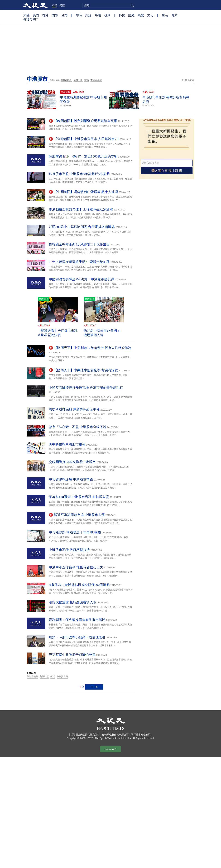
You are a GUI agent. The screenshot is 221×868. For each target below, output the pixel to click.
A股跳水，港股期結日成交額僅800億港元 (79, 585)
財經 (131, 15)
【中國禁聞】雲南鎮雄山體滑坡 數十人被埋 (86, 192)
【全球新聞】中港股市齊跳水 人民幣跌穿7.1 (86, 139)
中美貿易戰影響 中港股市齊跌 (71, 479)
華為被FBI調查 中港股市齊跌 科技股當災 (79, 497)
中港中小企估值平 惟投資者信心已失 (76, 567)
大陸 (26, 15)
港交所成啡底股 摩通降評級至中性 (74, 409)
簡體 (62, 5)
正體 (55, 5)
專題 (98, 15)
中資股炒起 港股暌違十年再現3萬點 (75, 532)
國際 (55, 15)
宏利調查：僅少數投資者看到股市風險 (77, 620)
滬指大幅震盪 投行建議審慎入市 (73, 602)
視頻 (107, 15)
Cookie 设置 (110, 749)
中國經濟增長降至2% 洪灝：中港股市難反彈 (81, 279)
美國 (36, 15)
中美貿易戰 (96, 80)
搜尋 (132, 5)
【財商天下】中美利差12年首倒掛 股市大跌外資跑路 (93, 348)
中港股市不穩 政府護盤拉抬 (69, 550)
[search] (109, 5)
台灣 (64, 15)
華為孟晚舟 (66, 80)
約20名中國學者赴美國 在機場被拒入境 (102, 333)
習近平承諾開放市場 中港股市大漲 (79, 515)
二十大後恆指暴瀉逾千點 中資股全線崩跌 (79, 262)
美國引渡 (78, 80)
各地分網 (31, 20)
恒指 (87, 80)
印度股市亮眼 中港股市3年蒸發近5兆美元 (79, 174)
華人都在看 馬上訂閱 (167, 171)
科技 (122, 15)
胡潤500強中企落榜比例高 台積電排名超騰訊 (82, 227)
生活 (165, 15)
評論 (88, 15)
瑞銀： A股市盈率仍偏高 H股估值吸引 (77, 637)
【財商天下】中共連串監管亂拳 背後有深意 (86, 370)
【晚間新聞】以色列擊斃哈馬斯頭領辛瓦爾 (86, 121)
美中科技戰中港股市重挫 (67, 444)
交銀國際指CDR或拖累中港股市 (72, 462)
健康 (174, 15)
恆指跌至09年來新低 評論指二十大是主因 (79, 244)
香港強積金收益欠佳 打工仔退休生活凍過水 (81, 209)
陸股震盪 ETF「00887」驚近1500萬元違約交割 (83, 156)
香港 (45, 15)
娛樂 (141, 15)
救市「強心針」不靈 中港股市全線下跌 (78, 427)
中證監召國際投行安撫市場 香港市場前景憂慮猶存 (86, 388)
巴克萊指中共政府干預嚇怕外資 (72, 655)
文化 (150, 15)
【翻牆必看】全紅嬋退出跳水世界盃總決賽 (58, 333)
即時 (79, 15)
